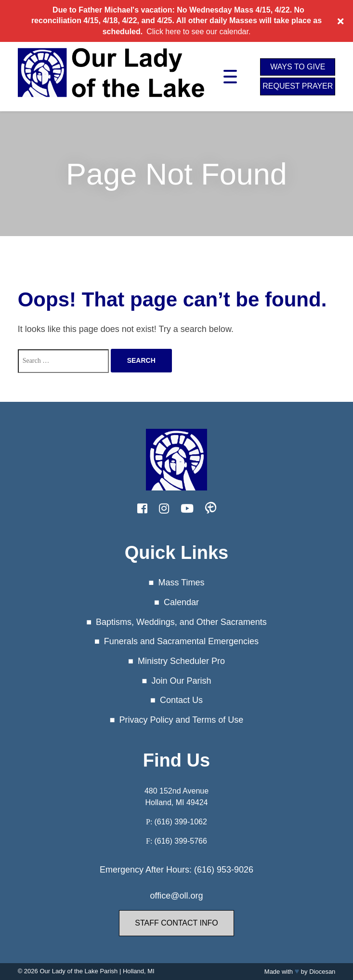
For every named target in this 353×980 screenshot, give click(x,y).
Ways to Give (298, 67)
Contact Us (181, 700)
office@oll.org (177, 896)
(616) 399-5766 (180, 841)
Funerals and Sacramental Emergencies (181, 641)
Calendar (181, 602)
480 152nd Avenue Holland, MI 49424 (176, 797)
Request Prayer (298, 86)
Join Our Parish (181, 681)
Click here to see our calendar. (198, 32)
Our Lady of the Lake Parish (78, 971)
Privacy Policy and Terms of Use (182, 720)
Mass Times (181, 583)
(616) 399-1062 (180, 822)
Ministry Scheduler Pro (181, 661)
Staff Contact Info (176, 923)
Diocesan (322, 972)
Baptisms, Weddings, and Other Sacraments (181, 622)
